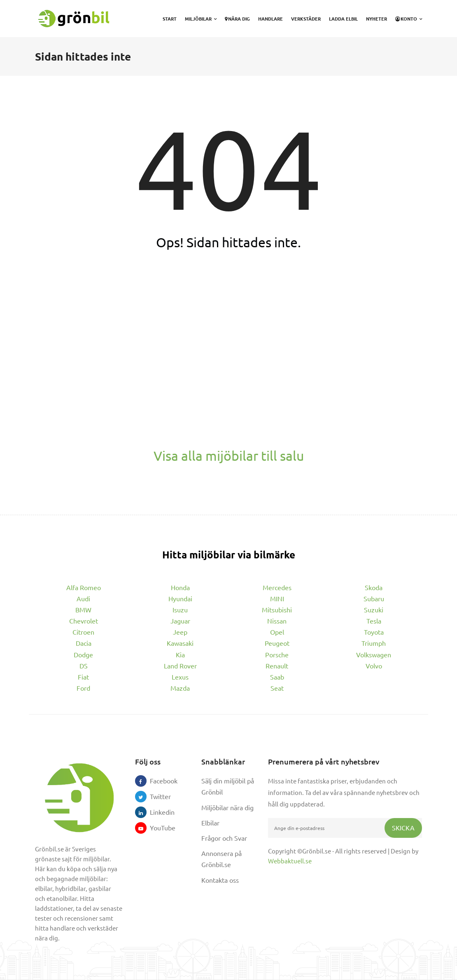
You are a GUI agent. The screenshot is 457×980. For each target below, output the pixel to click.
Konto (409, 19)
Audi (83, 598)
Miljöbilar (201, 19)
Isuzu (180, 610)
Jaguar (180, 621)
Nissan (277, 621)
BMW (83, 610)
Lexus (180, 677)
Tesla (374, 621)
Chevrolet (84, 621)
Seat (277, 688)
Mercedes (277, 587)
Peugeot (277, 643)
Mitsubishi (277, 610)
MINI (277, 598)
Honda (180, 587)
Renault (277, 666)
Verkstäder (306, 19)
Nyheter (377, 19)
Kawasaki (180, 643)
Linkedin (156, 812)
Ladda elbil (343, 19)
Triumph (374, 643)
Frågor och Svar (224, 838)
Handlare (270, 19)
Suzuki (374, 610)
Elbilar (210, 823)
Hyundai (180, 598)
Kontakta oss (220, 880)
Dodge (83, 654)
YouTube (156, 828)
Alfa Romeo (84, 587)
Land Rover (180, 666)
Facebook (156, 781)
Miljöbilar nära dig (227, 807)
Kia (180, 654)
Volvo (374, 666)
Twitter (156, 796)
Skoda (374, 587)
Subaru (374, 598)
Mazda (180, 688)
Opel (277, 632)
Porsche (277, 654)
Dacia (84, 643)
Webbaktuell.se (290, 861)
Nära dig (237, 19)
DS (84, 666)
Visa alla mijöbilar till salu (229, 456)
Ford (83, 688)
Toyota (374, 632)
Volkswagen (374, 654)
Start (170, 19)
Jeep (180, 632)
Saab (277, 677)
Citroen (83, 632)
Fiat (83, 677)
